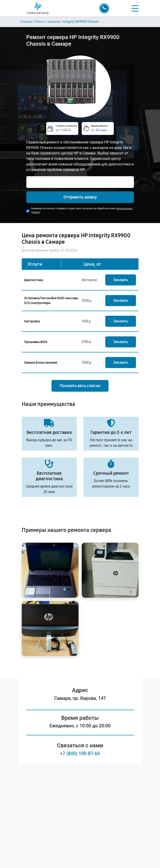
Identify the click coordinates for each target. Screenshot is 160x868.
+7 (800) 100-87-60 (80, 754)
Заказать (121, 280)
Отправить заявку (80, 197)
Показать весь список (80, 386)
